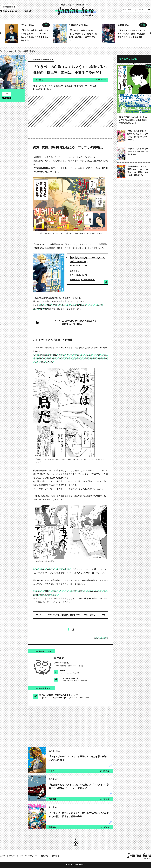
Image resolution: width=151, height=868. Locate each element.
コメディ (47, 86)
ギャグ (37, 86)
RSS (28, 11)
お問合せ (55, 856)
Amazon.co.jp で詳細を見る (82, 280)
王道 (93, 86)
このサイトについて (8, 856)
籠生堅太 (38, 89)
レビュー (10, 51)
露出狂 (48, 89)
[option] (27, 33)
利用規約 (44, 856)
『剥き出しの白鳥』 (42, 168)
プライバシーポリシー (28, 856)
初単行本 (58, 86)
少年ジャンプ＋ (81, 86)
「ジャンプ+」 (40, 244)
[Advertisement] (90, 111)
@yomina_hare (10, 11)
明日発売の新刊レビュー (28, 51)
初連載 (69, 86)
